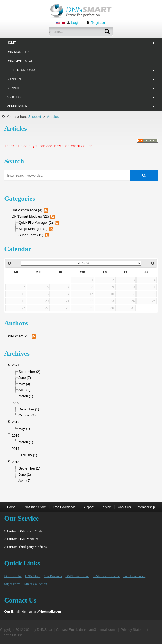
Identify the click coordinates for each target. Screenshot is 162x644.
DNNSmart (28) (18, 336)
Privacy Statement (135, 630)
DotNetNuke (13, 576)
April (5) (24, 481)
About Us (124, 507)
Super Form (12, 584)
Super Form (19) (31, 235)
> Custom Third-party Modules (25, 547)
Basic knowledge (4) (27, 210)
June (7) (25, 378)
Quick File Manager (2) (36, 223)
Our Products (53, 576)
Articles (53, 117)
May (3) (24, 384)
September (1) (29, 468)
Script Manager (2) (33, 229)
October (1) (27, 415)
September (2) (29, 372)
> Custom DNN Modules (21, 539)
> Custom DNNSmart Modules (25, 531)
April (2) (24, 390)
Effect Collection (35, 584)
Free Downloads (64, 507)
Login (76, 22)
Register (98, 22)
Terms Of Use (12, 635)
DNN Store (33, 576)
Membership (146, 507)
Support (35, 117)
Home (11, 507)
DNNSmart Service (106, 576)
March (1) (26, 396)
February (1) (28, 455)
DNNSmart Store (34, 507)
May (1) (24, 429)
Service (106, 507)
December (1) (29, 409)
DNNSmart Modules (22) (30, 216)
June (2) (25, 475)
